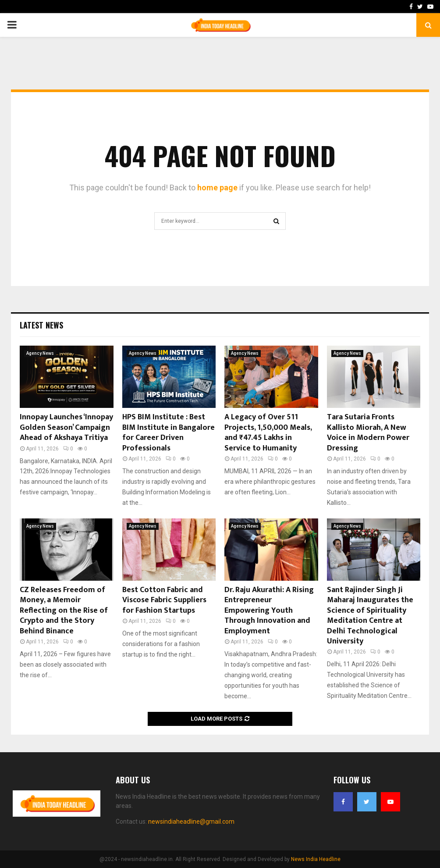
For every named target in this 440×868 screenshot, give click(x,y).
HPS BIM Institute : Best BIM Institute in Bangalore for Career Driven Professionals (169, 432)
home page (217, 188)
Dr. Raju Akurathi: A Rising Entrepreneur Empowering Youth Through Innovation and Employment (269, 611)
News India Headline (316, 859)
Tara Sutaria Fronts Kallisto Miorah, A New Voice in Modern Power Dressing (368, 432)
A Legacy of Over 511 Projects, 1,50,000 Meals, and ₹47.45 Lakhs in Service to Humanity (268, 432)
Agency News (40, 353)
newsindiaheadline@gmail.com (191, 822)
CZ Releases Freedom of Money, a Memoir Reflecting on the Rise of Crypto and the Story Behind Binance (64, 611)
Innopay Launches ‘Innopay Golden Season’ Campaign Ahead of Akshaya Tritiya (66, 427)
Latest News (41, 325)
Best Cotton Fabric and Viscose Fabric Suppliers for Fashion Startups (164, 600)
